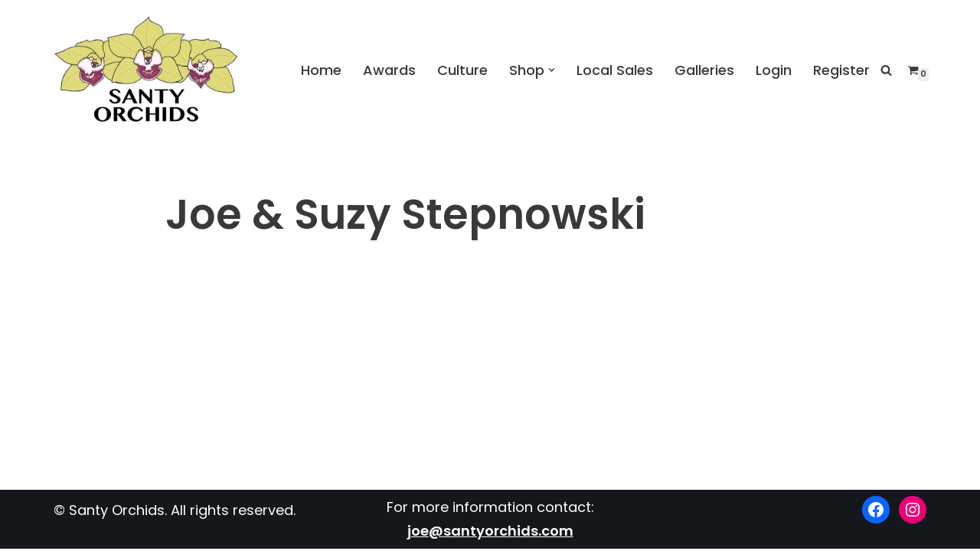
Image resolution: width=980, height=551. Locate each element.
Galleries (704, 69)
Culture (462, 69)
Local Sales (615, 69)
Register (841, 69)
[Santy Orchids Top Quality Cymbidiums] (146, 70)
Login (774, 69)
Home (321, 69)
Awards (389, 69)
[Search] (886, 70)
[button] (552, 70)
